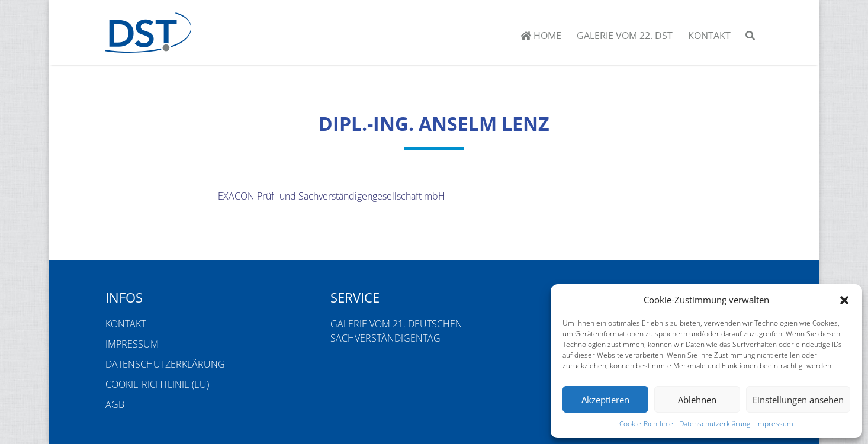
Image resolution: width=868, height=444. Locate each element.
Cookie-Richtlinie (646, 424)
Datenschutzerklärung (715, 424)
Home (541, 36)
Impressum (775, 424)
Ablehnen (697, 400)
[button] (844, 300)
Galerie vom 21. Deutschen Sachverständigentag (396, 331)
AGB (115, 404)
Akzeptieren (605, 400)
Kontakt (709, 36)
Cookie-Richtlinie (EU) (157, 384)
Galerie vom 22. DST (625, 36)
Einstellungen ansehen (798, 400)
